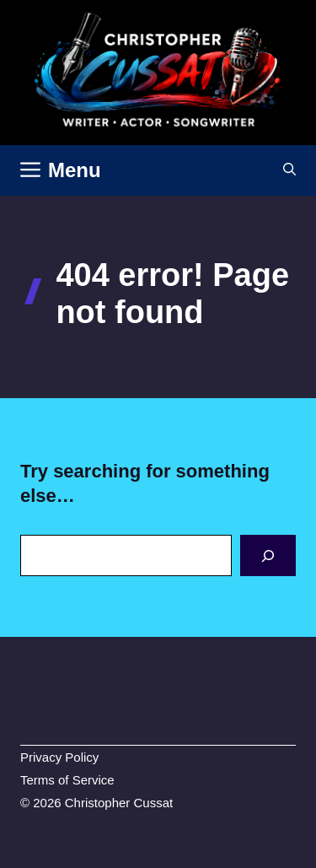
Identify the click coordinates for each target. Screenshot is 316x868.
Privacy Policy (59, 757)
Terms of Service (67, 780)
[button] (289, 170)
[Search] (268, 555)
